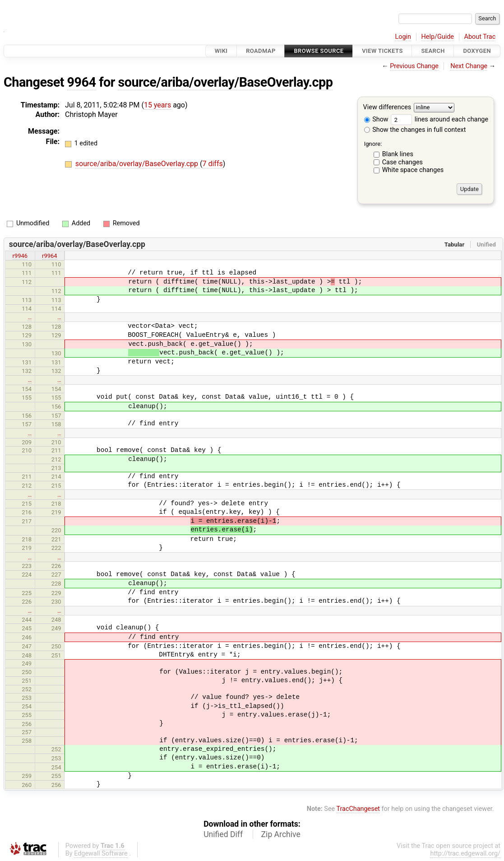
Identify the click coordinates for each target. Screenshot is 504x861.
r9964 (50, 256)
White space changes (413, 170)
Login (403, 37)
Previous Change (414, 66)
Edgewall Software (101, 854)
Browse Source (319, 51)
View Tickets (382, 51)
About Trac (480, 37)
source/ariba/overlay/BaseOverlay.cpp (225, 82)
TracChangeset (358, 809)
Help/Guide (438, 37)
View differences (387, 108)
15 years (157, 105)
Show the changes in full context (415, 130)
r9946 (20, 256)
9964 (82, 82)
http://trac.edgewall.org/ (465, 854)
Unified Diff (223, 834)
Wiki (221, 51)
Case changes (402, 162)
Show (376, 119)
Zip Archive (281, 834)
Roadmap (261, 51)
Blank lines (398, 154)
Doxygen (477, 51)
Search (433, 51)
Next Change (469, 66)
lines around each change (439, 119)
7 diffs (212, 164)
